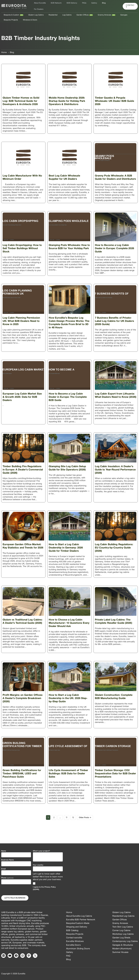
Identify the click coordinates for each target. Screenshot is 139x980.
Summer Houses (120, 952)
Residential (49, 11)
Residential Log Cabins (123, 916)
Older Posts (87, 827)
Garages (114, 11)
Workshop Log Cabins (123, 934)
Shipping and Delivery (77, 927)
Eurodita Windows (75, 941)
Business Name (8, 860)
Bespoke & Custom (11, 11)
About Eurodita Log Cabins (79, 916)
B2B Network (56, 4)
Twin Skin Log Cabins (123, 927)
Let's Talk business (15, 898)
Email (3, 869)
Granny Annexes (96, 11)
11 (67, 827)
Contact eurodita (74, 938)
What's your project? (41, 851)
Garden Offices (76, 11)
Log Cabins (62, 11)
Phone (7, 878)
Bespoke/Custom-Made (78, 923)
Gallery (90, 4)
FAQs (81, 4)
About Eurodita (42, 4)
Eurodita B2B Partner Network (81, 920)
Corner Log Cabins (121, 931)
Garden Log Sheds (121, 938)
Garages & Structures (123, 945)
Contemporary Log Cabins (125, 941)
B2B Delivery (70, 4)
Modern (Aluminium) (122, 949)
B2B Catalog (72, 931)
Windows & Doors (10, 16)
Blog (98, 4)
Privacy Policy (50, 887)
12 (74, 827)
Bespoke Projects (128, 11)
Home (69, 912)
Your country (38, 865)
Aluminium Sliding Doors (78, 949)
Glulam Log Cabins (34, 11)
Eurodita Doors (73, 945)
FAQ (68, 956)
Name (4, 851)
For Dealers (108, 4)
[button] (130, 4)
